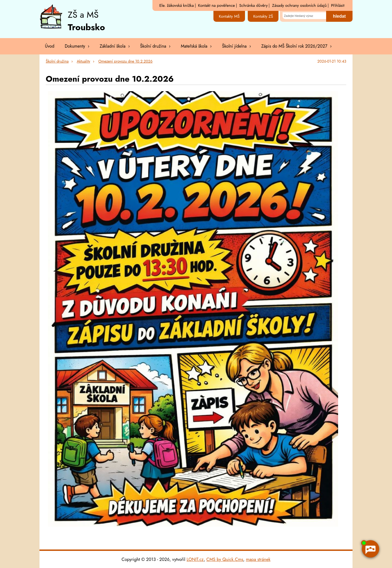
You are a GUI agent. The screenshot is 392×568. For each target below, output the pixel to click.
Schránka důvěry (254, 6)
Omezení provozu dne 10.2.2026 (125, 61)
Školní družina (57, 61)
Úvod (50, 46)
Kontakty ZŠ (263, 16)
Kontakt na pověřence (217, 6)
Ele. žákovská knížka (176, 6)
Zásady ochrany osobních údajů (299, 6)
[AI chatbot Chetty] (370, 549)
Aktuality (83, 61)
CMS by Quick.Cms (225, 559)
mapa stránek (258, 559)
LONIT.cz (195, 559)
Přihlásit (338, 6)
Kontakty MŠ (229, 16)
